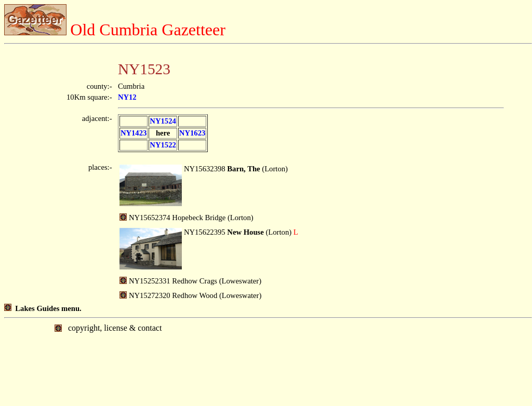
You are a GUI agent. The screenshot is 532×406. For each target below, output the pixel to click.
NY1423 (134, 133)
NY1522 (163, 145)
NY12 (127, 97)
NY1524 (163, 121)
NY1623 (192, 133)
